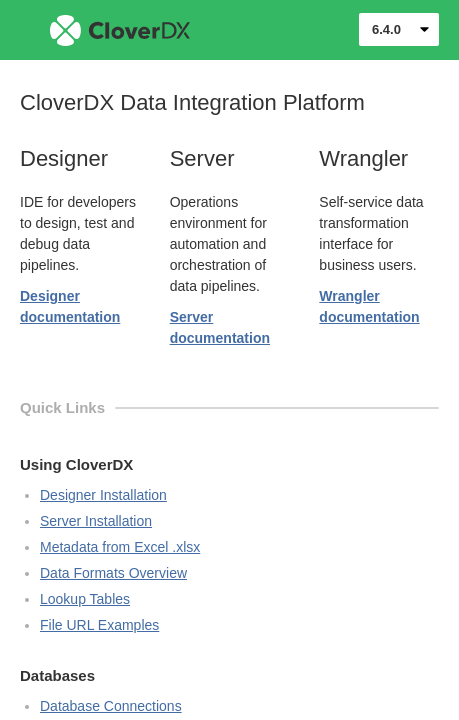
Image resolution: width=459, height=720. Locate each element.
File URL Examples (99, 625)
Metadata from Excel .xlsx (120, 547)
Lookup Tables (85, 599)
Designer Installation (103, 495)
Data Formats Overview (113, 573)
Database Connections (111, 706)
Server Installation (96, 521)
